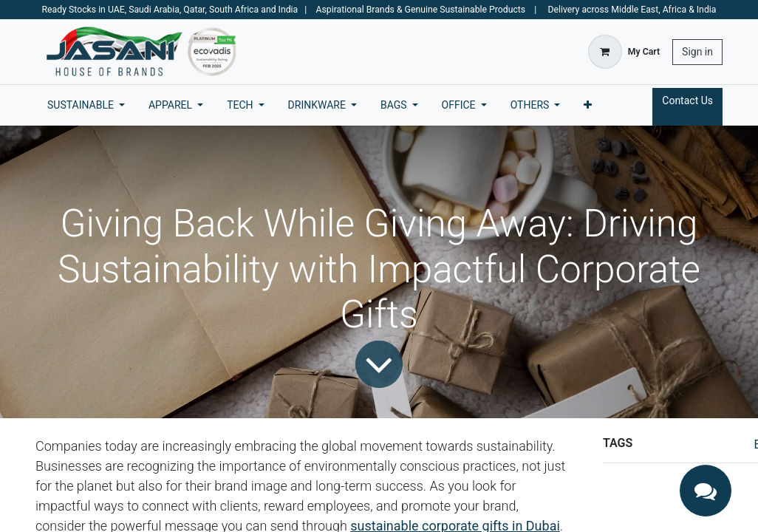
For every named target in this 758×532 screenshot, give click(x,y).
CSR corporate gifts (656, 491)
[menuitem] (86, 105)
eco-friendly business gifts (674, 511)
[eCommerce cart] (624, 52)
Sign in (697, 52)
